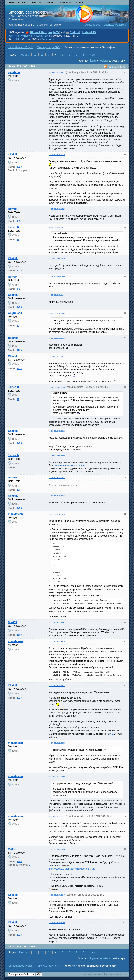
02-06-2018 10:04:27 (57, 478)
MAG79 (13, 622)
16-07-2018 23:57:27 (57, 816)
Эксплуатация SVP (49, 47)
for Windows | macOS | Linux (30, 36)
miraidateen (16, 514)
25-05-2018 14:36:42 (57, 313)
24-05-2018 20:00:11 (57, 227)
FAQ (19, 39)
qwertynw (14, 72)
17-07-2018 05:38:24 (57, 849)
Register (66, 2)
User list (35, 2)
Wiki (11, 2)
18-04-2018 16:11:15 (57, 155)
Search (51, 2)
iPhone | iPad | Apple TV (45, 32)
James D (14, 227)
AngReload (15, 313)
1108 (19, 635)
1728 (19, 167)
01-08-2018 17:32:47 (57, 895)
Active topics (93, 25)
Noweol (13, 209)
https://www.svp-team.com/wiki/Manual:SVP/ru (72, 869)
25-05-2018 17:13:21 (57, 356)
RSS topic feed (116, 67)
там (112, 734)
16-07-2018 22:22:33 (57, 743)
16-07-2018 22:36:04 (57, 776)
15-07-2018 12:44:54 (57, 622)
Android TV (89, 32)
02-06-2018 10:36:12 (57, 496)
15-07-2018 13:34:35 (57, 641)
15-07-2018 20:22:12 (57, 685)
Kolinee (13, 895)
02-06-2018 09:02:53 (57, 387)
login (93, 61)
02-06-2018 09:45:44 (57, 455)
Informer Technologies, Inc (116, 974)
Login (80, 2)
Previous (24, 55)
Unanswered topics (115, 25)
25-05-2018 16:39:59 (57, 338)
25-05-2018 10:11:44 (57, 295)
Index (22, 2)
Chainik (13, 154)
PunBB (94, 974)
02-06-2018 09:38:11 (57, 431)
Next (93, 55)
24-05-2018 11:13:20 (57, 209)
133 (19, 221)
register (104, 61)
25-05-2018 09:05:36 (57, 258)
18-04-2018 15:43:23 (57, 72)
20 (18, 325)
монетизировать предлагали (70, 465)
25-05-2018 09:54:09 (57, 277)
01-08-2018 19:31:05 (57, 923)
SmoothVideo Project (27, 12)
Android (75, 32)
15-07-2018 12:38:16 (57, 514)
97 (18, 239)
